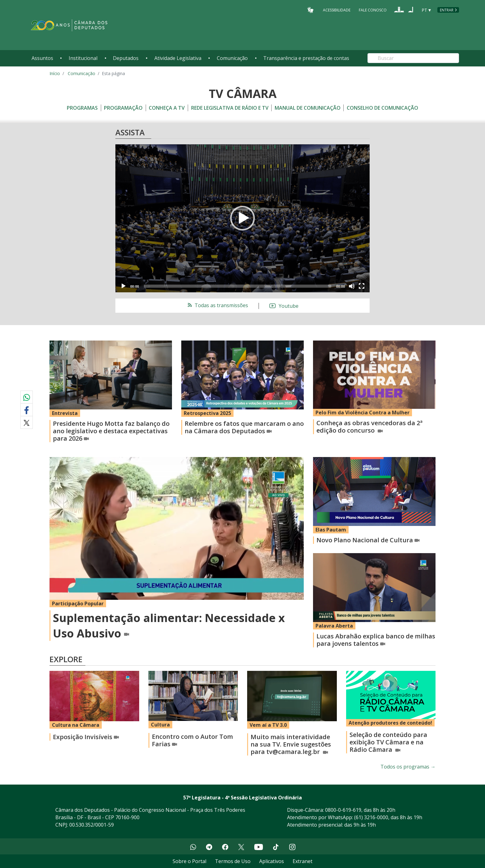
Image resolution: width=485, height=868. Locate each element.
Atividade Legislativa (178, 58)
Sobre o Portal (189, 861)
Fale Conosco (373, 10)
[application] (242, 218)
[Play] (123, 286)
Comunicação (232, 58)
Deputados (126, 58)
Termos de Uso (233, 861)
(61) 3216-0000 (371, 817)
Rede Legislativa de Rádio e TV (230, 108)
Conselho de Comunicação (382, 108)
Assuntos (42, 58)
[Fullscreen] (362, 286)
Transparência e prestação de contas (306, 58)
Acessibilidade (337, 10)
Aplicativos (272, 861)
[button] (242, 218)
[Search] (413, 58)
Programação (123, 108)
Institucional (83, 58)
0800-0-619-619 (343, 810)
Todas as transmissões (217, 305)
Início (55, 73)
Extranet (303, 861)
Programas (82, 108)
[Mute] (352, 286)
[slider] (238, 286)
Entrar (447, 10)
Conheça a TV (167, 108)
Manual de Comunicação (308, 108)
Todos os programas (408, 767)
